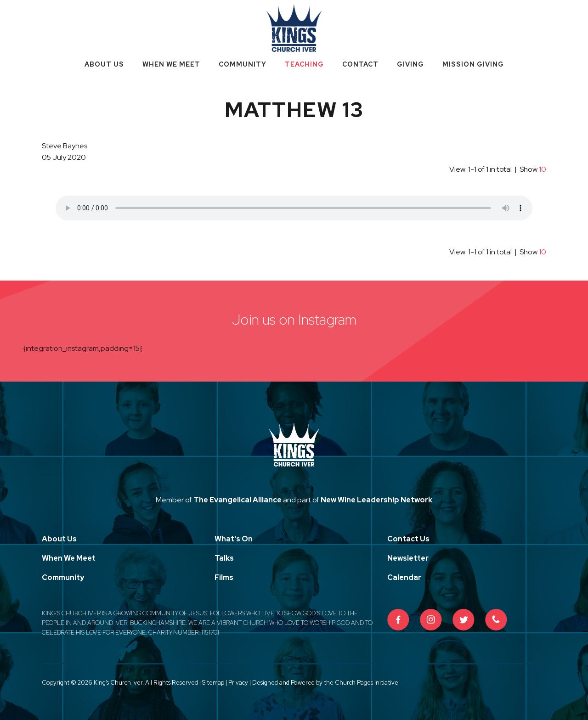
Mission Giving (473, 64)
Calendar (404, 577)
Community (243, 64)
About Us (104, 64)
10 (543, 169)
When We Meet (171, 64)
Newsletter (408, 558)
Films (224, 577)
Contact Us (408, 539)
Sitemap (213, 683)
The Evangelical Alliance (237, 500)
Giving (410, 64)
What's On (234, 539)
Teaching (304, 64)
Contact (360, 64)
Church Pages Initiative (367, 683)
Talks (224, 558)
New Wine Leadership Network (376, 500)
